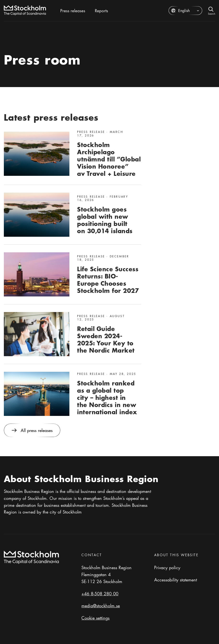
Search (212, 13)
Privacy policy (167, 567)
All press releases (32, 430)
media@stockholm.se (101, 606)
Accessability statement (176, 580)
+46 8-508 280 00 (100, 594)
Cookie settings (95, 618)
